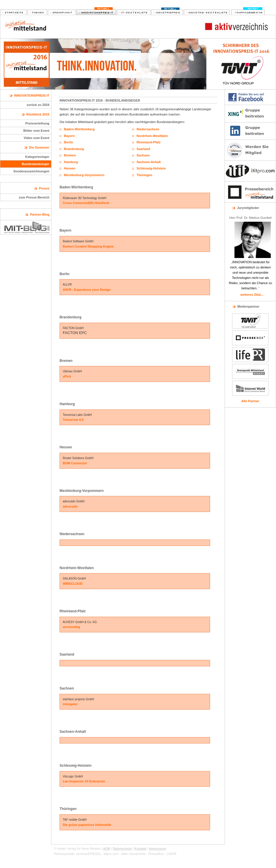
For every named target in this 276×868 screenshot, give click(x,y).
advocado (70, 506)
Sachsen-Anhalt (149, 162)
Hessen (70, 168)
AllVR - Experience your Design (87, 290)
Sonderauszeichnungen (31, 171)
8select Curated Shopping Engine (88, 246)
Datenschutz (122, 849)
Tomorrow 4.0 (73, 420)
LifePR (172, 854)
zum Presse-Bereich (34, 197)
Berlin (68, 142)
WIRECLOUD (73, 584)
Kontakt (140, 849)
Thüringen (144, 175)
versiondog (71, 627)
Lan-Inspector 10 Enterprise (84, 781)
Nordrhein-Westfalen (152, 136)
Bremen (70, 155)
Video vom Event (37, 138)
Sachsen (143, 155)
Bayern (69, 136)
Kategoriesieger (37, 157)
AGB (107, 849)
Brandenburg (74, 149)
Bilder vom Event (36, 131)
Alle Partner (250, 401)
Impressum (157, 849)
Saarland (143, 149)
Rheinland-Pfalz (149, 142)
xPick (67, 376)
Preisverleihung (37, 123)
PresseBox (156, 854)
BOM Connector (75, 463)
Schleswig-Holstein (151, 168)
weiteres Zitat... (252, 295)
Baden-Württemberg (79, 129)
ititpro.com (111, 854)
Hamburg (71, 162)
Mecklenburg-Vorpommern (84, 175)
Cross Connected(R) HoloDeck (86, 203)
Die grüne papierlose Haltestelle (87, 825)
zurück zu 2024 (38, 105)
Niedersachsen (148, 129)
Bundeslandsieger (36, 164)
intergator (70, 704)
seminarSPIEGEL (89, 854)
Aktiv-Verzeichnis (133, 854)
